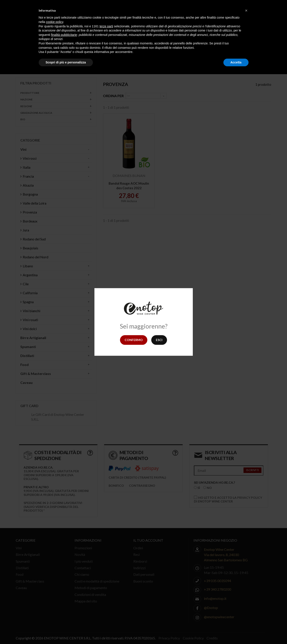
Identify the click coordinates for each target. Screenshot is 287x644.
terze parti (106, 26)
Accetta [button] (236, 62)
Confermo (134, 340)
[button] (246, 10)
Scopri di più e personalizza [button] (66, 62)
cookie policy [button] (55, 22)
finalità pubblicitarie (64, 35)
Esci (159, 340)
